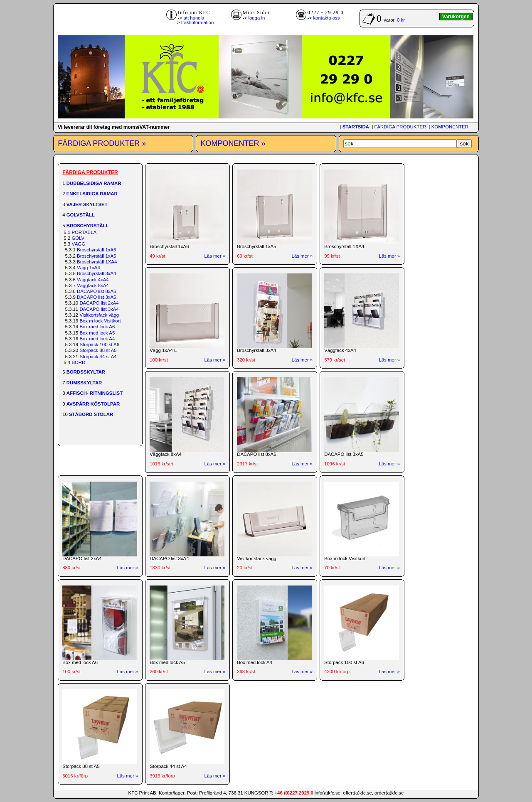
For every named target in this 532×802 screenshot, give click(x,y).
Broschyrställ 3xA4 (96, 273)
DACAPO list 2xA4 (99, 303)
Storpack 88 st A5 (98, 350)
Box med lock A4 (97, 339)
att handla (194, 18)
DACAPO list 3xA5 (96, 297)
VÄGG (78, 244)
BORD (78, 362)
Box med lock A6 (97, 327)
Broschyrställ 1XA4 (97, 262)
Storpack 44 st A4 (98, 357)
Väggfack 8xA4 (93, 285)
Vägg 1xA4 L (90, 268)
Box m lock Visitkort (100, 321)
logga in (256, 18)
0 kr (401, 20)
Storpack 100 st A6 (99, 344)
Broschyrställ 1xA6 (96, 250)
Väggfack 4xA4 (93, 280)
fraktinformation (198, 22)
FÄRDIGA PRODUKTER (400, 127)
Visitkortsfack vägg (99, 315)
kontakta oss (326, 18)
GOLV (78, 238)
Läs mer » (215, 256)
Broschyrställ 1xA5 (96, 256)
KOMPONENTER (450, 127)
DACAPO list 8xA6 (96, 291)
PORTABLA (84, 232)
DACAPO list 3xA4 (99, 309)
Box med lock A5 (97, 333)
